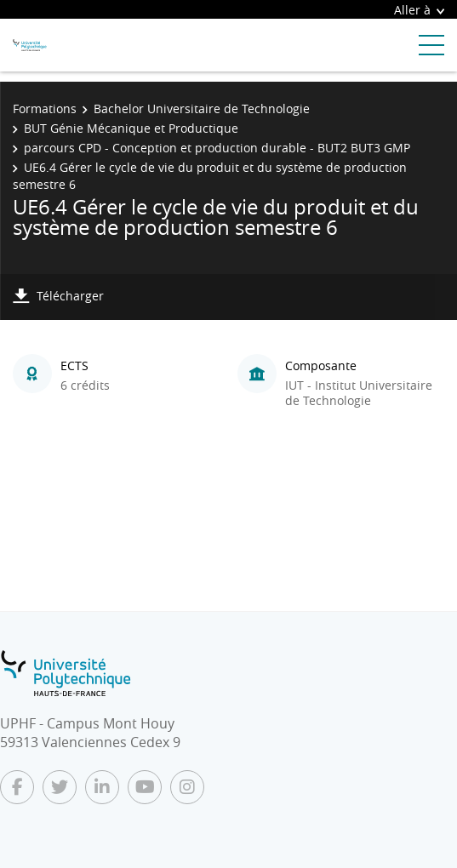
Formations (45, 108)
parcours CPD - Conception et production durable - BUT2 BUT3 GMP (217, 148)
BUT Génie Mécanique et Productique (131, 128)
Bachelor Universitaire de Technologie (202, 108)
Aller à (419, 10)
